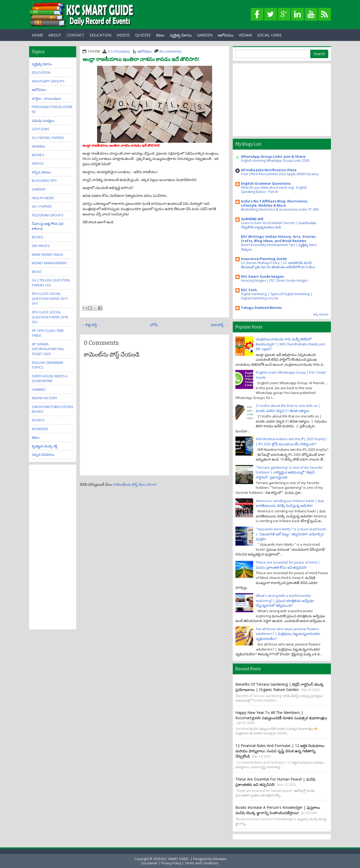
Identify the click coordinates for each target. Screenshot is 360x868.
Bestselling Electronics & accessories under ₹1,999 (280, 209)
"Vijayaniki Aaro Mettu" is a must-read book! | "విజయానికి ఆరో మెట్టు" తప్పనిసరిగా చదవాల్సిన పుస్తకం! (291, 534)
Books (38, 237)
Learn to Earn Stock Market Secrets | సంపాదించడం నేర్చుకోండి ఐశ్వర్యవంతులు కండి (279, 225)
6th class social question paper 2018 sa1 (50, 317)
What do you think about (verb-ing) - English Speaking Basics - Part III (274, 190)
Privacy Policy (171, 863)
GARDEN (205, 35)
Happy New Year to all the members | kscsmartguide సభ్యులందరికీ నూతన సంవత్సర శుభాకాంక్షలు (281, 715)
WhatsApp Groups (48, 81)
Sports (38, 420)
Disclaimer (150, 863)
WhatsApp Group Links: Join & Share (273, 156)
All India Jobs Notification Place (269, 170)
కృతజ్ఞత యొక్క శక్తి (44, 446)
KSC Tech (249, 290)
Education (41, 72)
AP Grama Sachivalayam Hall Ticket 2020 (48, 349)
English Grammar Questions (266, 183)
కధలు (160, 35)
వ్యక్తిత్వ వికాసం (181, 35)
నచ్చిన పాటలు (41, 172)
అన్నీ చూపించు (321, 314)
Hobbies (39, 389)
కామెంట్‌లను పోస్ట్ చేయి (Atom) (135, 484)
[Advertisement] (154, 264)
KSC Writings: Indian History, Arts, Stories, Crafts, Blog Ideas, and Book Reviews (279, 239)
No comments (170, 51)
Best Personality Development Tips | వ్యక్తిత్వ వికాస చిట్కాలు (279, 247)
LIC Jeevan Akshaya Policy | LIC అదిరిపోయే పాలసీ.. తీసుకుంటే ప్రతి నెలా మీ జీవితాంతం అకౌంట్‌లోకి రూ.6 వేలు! (278, 265)
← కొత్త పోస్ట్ (89, 325)
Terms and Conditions (202, 863)
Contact (76, 35)
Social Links (269, 35)
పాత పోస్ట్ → (219, 325)
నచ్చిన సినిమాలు (43, 454)
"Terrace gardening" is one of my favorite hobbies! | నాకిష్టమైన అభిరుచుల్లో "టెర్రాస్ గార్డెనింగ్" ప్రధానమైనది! (289, 472)
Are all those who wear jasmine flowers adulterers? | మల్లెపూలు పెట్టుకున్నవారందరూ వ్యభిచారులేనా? (288, 634)
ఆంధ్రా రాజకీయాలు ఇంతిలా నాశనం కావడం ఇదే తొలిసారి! (141, 59)
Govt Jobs (41, 129)
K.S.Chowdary (119, 51)
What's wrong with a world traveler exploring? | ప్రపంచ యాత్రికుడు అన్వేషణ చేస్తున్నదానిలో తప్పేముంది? (285, 600)
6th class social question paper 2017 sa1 (50, 298)
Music (37, 272)
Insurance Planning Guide (264, 259)
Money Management (49, 263)
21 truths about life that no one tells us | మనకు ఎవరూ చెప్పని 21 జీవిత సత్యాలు (288, 408)
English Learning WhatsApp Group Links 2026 (275, 161)
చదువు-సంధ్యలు (43, 120)
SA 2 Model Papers (48, 138)
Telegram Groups (48, 215)
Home (38, 35)
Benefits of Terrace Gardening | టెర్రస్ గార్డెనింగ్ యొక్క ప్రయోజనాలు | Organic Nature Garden (280, 687)
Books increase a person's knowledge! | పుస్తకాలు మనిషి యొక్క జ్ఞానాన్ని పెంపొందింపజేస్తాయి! (278, 810)
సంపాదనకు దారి (252, 219)
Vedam (245, 35)
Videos (123, 35)
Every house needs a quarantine (50, 379)
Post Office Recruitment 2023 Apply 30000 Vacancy (280, 174)
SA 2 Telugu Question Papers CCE (51, 283)
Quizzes (143, 35)
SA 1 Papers (42, 206)
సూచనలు (38, 146)
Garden (38, 189)
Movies (38, 155)
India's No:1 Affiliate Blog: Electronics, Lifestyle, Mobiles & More (275, 203)
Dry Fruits (41, 246)
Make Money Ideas (47, 254)
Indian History (44, 398)
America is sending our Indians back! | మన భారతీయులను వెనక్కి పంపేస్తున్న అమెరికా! (290, 503)
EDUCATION (101, 35)
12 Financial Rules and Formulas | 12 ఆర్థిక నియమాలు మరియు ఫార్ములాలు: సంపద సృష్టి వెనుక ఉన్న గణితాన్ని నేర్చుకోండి (280, 751)
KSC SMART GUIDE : (176, 859)
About (55, 35)
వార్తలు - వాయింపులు (46, 98)
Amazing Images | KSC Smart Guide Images (274, 280)
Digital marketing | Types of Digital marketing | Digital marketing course (277, 296)
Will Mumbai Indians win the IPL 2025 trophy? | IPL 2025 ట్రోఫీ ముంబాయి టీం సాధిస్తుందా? (291, 441)
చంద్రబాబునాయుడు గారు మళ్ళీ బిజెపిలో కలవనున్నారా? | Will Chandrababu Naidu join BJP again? (290, 344)
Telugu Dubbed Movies (261, 308)
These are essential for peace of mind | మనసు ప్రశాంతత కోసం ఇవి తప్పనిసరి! (288, 565)
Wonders (40, 429)
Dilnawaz (219, 859)
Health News (43, 198)
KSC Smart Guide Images (262, 276)
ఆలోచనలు (226, 35)
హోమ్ (154, 325)
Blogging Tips (44, 180)
